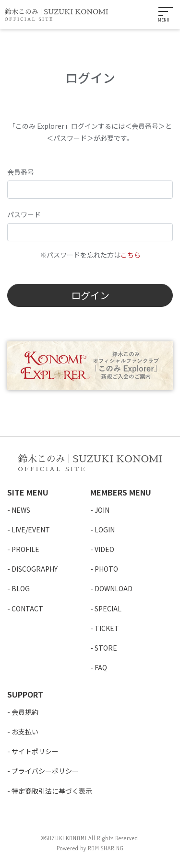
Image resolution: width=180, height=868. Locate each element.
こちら (131, 255)
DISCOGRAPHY (35, 569)
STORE (106, 648)
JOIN (102, 510)
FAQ (101, 667)
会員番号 (21, 172)
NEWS (21, 510)
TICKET (107, 628)
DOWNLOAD (114, 588)
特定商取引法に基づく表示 (52, 791)
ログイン (90, 295)
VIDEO (104, 549)
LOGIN (105, 530)
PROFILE (25, 549)
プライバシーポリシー (45, 771)
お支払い (25, 732)
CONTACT (27, 609)
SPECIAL (108, 609)
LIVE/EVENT (31, 530)
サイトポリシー (35, 751)
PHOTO (106, 569)
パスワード (24, 214)
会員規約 (25, 712)
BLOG (21, 588)
